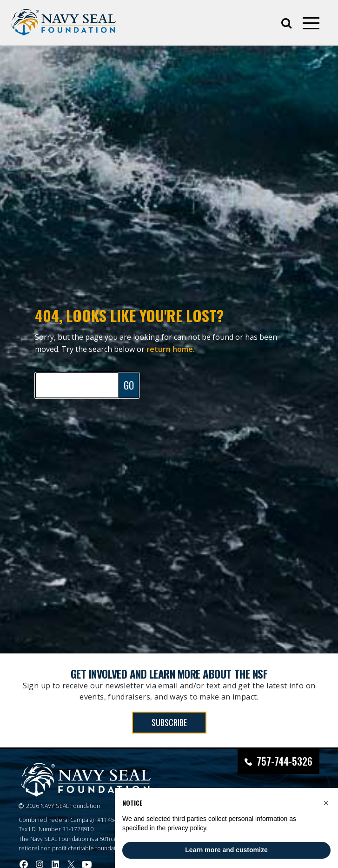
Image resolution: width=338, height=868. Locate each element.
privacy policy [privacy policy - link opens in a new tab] (187, 828)
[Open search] (286, 22)
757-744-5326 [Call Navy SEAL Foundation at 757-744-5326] (285, 761)
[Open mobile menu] (311, 23)
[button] (326, 803)
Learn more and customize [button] (226, 850)
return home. (171, 349)
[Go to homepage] (64, 22)
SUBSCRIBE (169, 722)
